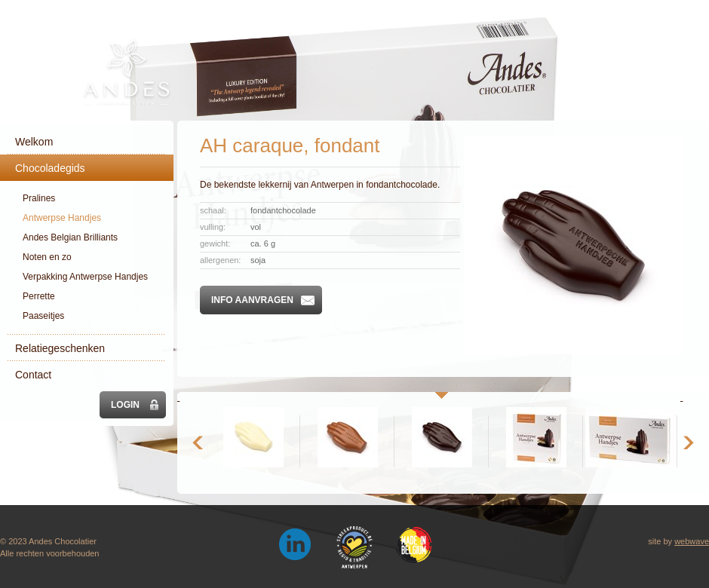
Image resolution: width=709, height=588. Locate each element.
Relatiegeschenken (60, 348)
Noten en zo (47, 257)
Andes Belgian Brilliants (70, 237)
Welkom (34, 142)
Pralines (39, 198)
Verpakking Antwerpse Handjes (85, 277)
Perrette (39, 296)
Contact (33, 375)
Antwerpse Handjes (62, 218)
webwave (692, 541)
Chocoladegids (50, 168)
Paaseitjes (43, 316)
